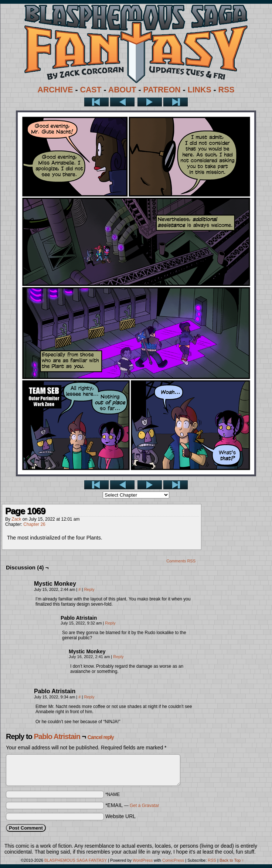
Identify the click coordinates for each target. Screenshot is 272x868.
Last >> (176, 102)
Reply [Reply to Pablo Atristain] (110, 623)
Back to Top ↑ (232, 860)
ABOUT (122, 90)
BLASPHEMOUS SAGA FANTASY (76, 860)
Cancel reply (101, 737)
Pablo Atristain (57, 736)
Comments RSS (181, 561)
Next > (150, 102)
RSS (227, 90)
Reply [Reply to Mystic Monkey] (89, 589)
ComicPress (173, 860)
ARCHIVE (55, 90)
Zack (16, 519)
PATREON (162, 90)
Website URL (120, 816)
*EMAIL (132, 805)
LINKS (200, 90)
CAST (91, 90)
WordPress (143, 860)
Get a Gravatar (144, 806)
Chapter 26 (34, 524)
